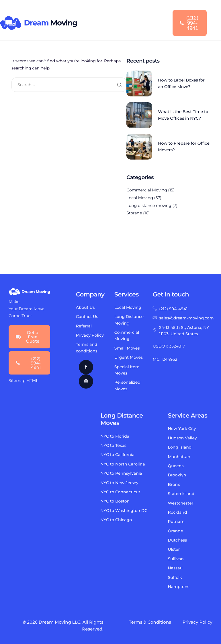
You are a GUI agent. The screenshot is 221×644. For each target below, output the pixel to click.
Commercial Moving (147, 190)
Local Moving (140, 198)
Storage (134, 213)
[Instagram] (86, 381)
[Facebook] (86, 367)
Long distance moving (149, 205)
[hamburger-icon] (215, 23)
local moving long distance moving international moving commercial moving (42, 474)
